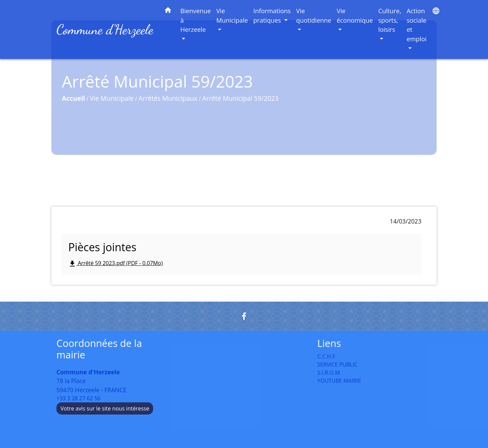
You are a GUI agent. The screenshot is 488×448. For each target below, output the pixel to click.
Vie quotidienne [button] (314, 15)
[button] (168, 11)
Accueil (74, 98)
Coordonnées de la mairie (99, 349)
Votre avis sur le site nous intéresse (105, 408)
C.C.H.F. (327, 356)
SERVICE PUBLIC (337, 364)
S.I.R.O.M (329, 373)
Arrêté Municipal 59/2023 (240, 98)
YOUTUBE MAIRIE (339, 381)
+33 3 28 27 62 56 (79, 398)
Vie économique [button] (355, 15)
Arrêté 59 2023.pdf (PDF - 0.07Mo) (116, 264)
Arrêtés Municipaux (168, 98)
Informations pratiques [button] (272, 15)
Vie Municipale (112, 98)
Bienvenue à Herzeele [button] (196, 20)
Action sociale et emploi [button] (417, 25)
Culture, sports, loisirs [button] (390, 20)
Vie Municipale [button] (232, 15)
